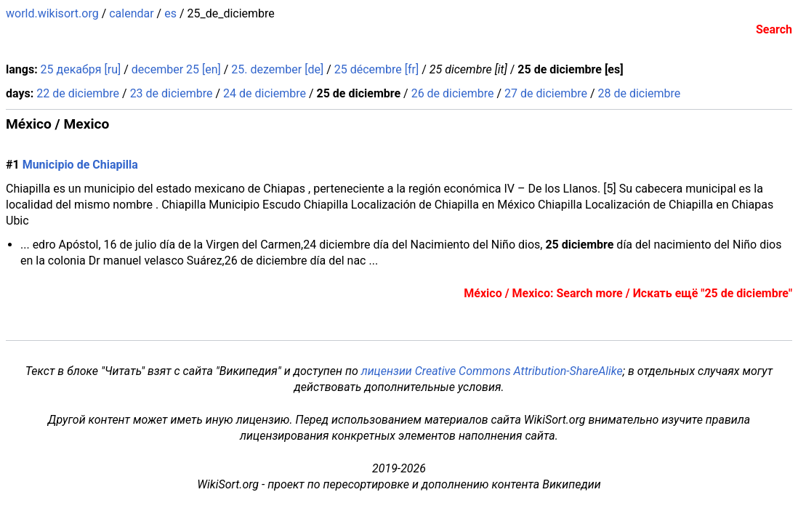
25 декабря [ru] (81, 69)
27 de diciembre (546, 93)
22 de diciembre (78, 93)
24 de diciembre (265, 93)
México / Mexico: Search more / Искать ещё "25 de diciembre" (628, 293)
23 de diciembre (172, 93)
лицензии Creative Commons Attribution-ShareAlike (492, 371)
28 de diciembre (639, 93)
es (170, 13)
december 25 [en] (176, 69)
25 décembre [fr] (377, 69)
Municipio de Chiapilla (80, 165)
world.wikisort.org (52, 13)
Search (774, 29)
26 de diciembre (453, 93)
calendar (131, 13)
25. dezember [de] (277, 69)
